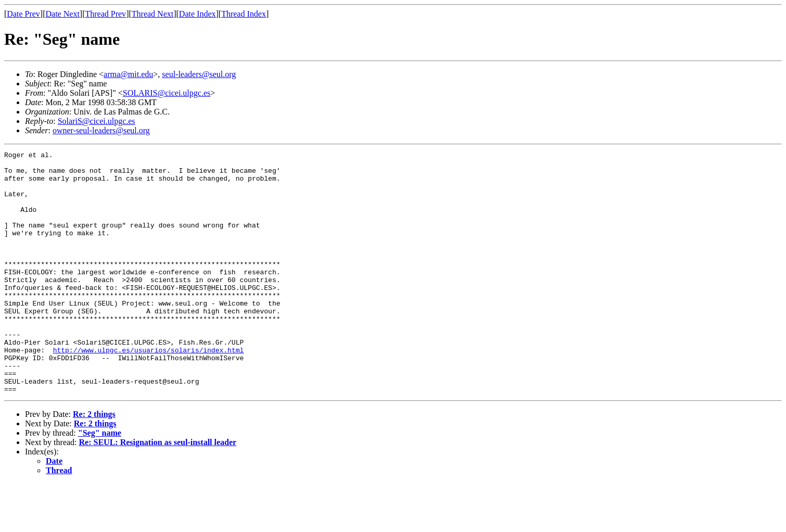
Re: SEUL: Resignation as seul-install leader (158, 491)
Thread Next (153, 14)
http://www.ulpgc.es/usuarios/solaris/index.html (149, 390)
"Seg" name (100, 481)
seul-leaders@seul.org (199, 74)
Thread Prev (105, 14)
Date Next (63, 14)
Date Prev (23, 14)
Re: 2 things (94, 463)
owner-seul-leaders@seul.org (101, 130)
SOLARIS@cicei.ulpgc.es (167, 93)
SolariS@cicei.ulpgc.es (97, 121)
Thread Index (244, 14)
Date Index (198, 14)
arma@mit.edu (128, 74)
